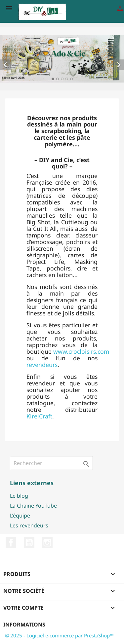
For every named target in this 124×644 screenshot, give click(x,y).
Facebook (11, 543)
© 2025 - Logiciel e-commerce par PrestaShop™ (59, 635)
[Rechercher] (51, 463)
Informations (24, 625)
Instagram (47, 543)
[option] (62, 59)
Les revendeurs (29, 525)
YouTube (29, 543)
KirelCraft (39, 416)
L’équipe (20, 516)
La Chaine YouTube (33, 506)
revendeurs (42, 365)
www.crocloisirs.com (81, 351)
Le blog (19, 496)
